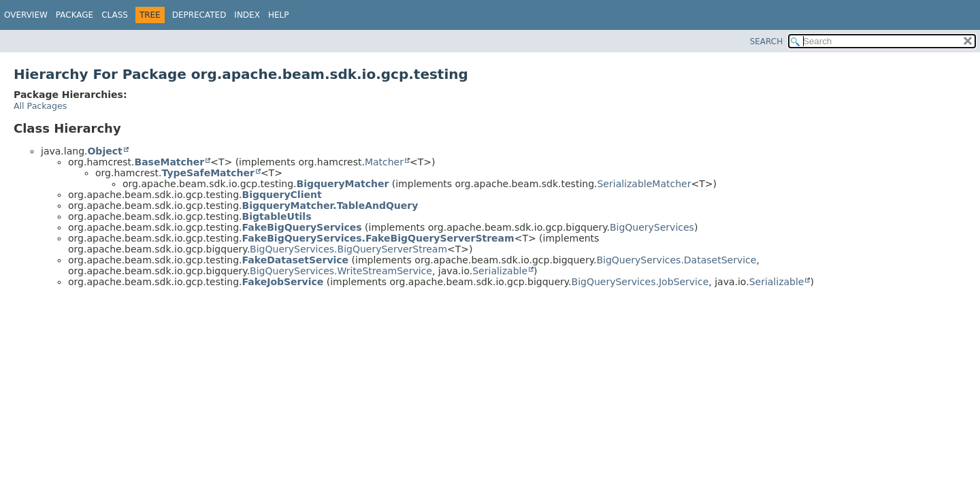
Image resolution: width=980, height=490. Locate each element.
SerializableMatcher (644, 184)
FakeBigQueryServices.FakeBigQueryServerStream (378, 238)
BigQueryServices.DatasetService (676, 260)
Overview (26, 15)
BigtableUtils (277, 216)
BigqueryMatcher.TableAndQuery (330, 206)
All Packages (40, 106)
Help (279, 15)
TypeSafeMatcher (208, 173)
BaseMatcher (170, 162)
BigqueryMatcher (343, 184)
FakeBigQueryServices (302, 227)
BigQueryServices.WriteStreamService (341, 271)
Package (75, 15)
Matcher (384, 162)
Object (104, 151)
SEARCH (767, 42)
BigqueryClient (282, 195)
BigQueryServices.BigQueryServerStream (348, 249)
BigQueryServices (652, 227)
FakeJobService (283, 282)
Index (247, 15)
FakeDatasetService (296, 260)
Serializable (500, 271)
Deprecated (199, 15)
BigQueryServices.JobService (640, 282)
